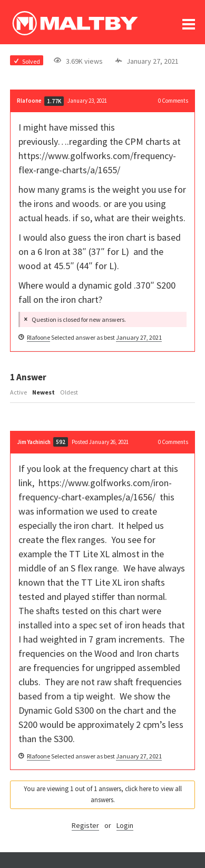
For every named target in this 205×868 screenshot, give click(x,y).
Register (85, 825)
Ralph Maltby (75, 23)
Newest (43, 392)
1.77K (54, 101)
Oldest (69, 392)
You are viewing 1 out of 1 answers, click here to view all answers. (103, 794)
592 (61, 442)
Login (125, 825)
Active (18, 392)
